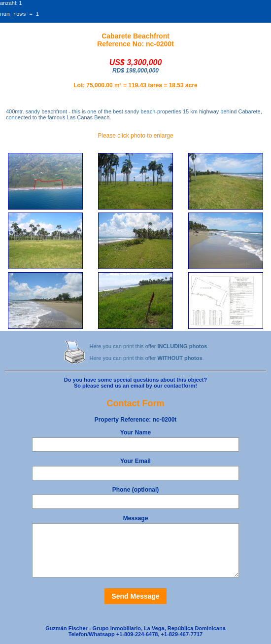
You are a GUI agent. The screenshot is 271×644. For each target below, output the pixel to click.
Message (136, 520)
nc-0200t (136, 421)
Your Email (135, 463)
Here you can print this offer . (149, 348)
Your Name (135, 434)
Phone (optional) (136, 491)
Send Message (135, 598)
